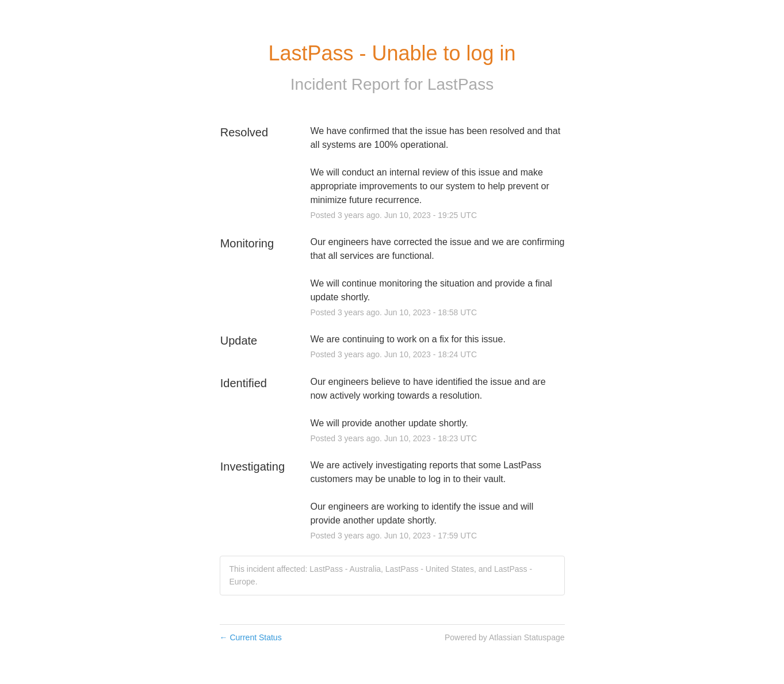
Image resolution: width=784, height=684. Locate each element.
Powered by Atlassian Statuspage (505, 637)
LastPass (460, 84)
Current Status (251, 637)
